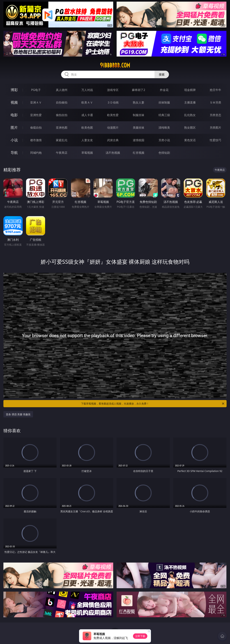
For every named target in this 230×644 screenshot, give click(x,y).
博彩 (14, 90)
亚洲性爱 (36, 115)
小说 (14, 140)
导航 (14, 153)
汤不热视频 (113, 153)
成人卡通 (87, 115)
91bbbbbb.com (115, 65)
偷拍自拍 (62, 115)
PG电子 (36, 90)
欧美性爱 (113, 115)
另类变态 (215, 115)
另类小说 (164, 140)
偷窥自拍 (36, 128)
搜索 (162, 74)
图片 (14, 127)
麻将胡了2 (138, 90)
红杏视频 (139, 153)
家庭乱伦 (62, 140)
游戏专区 (113, 90)
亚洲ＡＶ (36, 102)
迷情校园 (139, 140)
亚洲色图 (62, 128)
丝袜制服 (164, 102)
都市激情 (36, 140)
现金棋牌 (190, 90)
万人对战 (87, 90)
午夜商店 (62, 153)
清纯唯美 (164, 128)
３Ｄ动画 (113, 102)
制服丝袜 (139, 115)
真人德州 (62, 90)
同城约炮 (36, 153)
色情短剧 (164, 153)
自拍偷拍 (62, 102)
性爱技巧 (215, 140)
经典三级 (164, 115)
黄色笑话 (190, 140)
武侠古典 (113, 140)
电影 (14, 115)
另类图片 (215, 128)
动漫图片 (113, 128)
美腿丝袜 (139, 128)
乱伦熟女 (190, 115)
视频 (14, 102)
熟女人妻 (139, 102)
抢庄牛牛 (215, 90)
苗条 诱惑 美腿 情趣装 (18, 414)
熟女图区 (190, 128)
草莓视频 (87, 153)
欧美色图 (87, 128)
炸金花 (164, 90)
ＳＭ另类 (215, 102)
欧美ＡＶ (87, 102)
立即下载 (140, 636)
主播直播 (190, 102)
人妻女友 (87, 140)
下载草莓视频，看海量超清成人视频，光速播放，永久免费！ (153, 404)
